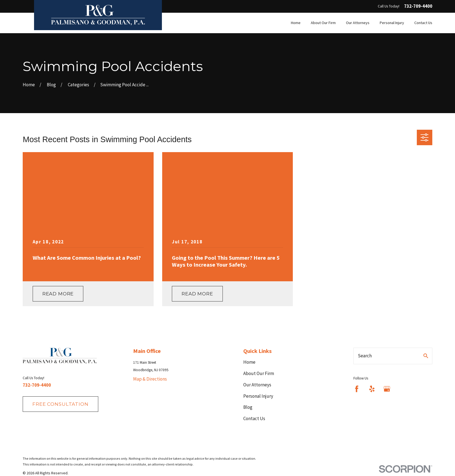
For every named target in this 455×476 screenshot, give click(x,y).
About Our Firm (259, 373)
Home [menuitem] (296, 23)
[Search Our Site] (426, 356)
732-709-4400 (418, 6)
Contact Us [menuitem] (423, 23)
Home (249, 362)
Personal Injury (258, 396)
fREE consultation (60, 404)
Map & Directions (150, 379)
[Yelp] (372, 389)
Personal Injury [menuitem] (392, 23)
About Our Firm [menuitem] (323, 23)
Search (365, 356)
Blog (248, 407)
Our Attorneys (257, 385)
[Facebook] (357, 389)
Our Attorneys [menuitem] (358, 23)
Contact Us (254, 418)
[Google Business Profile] (387, 389)
